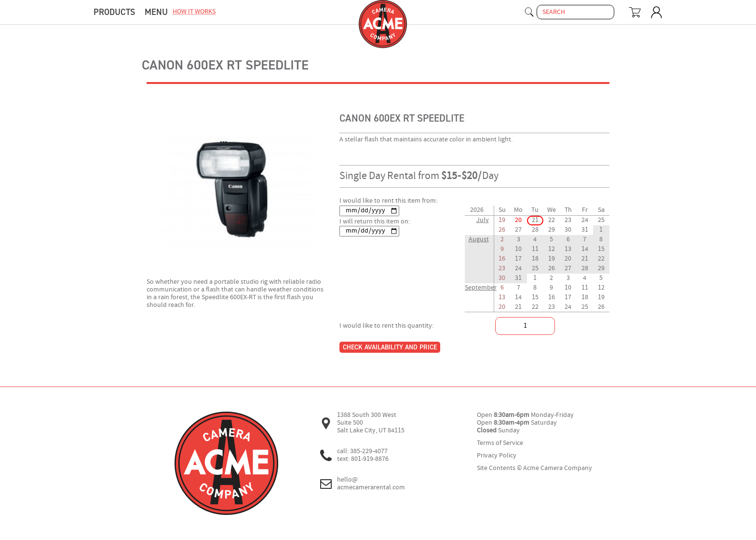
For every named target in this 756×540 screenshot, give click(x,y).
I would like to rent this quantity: (386, 326)
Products (114, 12)
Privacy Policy (497, 456)
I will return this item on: (375, 222)
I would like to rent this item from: (388, 201)
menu (156, 12)
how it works (194, 12)
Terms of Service (500, 443)
